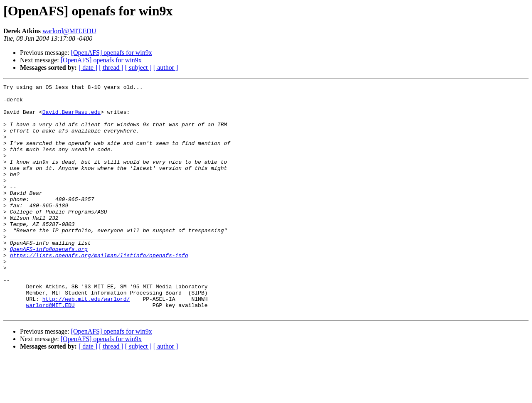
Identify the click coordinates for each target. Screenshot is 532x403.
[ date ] (88, 68)
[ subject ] (138, 68)
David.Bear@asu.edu (71, 118)
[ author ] (166, 68)
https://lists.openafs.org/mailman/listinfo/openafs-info (99, 290)
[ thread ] (111, 68)
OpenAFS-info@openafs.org (49, 283)
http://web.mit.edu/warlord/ (86, 342)
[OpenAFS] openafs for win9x (112, 53)
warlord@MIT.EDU (69, 31)
